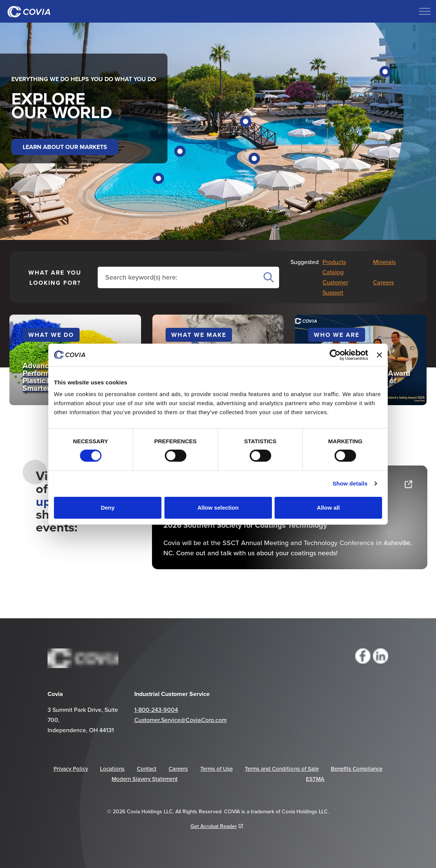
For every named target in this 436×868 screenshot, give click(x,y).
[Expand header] (425, 11)
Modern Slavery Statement (145, 779)
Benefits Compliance (357, 769)
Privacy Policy (71, 769)
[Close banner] (379, 355)
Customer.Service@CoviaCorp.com (180, 720)
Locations (112, 769)
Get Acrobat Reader (217, 826)
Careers (383, 282)
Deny (108, 508)
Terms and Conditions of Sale (282, 769)
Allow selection (218, 508)
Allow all (328, 508)
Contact (147, 769)
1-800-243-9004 (156, 710)
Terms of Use (216, 769)
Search (269, 277)
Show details (350, 483)
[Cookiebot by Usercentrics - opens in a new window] (335, 355)
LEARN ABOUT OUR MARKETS (65, 147)
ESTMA (315, 779)
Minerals (384, 262)
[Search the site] (180, 277)
